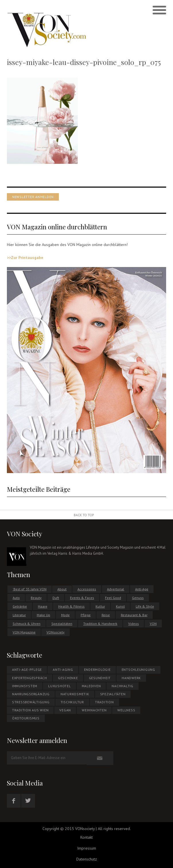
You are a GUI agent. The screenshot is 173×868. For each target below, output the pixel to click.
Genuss (138, 598)
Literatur (19, 615)
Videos (134, 624)
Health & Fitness (71, 606)
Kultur (100, 606)
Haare (43, 606)
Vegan (65, 710)
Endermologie (97, 670)
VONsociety (56, 632)
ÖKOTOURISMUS (26, 718)
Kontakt (87, 837)
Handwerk (131, 678)
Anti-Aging (63, 670)
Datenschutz (87, 859)
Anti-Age (142, 589)
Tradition (104, 702)
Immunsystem (25, 686)
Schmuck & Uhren (27, 624)
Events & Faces (82, 598)
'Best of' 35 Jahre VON (30, 589)
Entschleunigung (138, 670)
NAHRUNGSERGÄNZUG (31, 694)
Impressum (87, 848)
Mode (65, 615)
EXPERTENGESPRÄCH (30, 678)
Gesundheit (100, 678)
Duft (56, 598)
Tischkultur (72, 702)
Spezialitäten (62, 624)
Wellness (126, 710)
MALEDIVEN (91, 686)
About (62, 589)
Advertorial (116, 589)
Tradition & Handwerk (100, 624)
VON (153, 624)
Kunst (120, 606)
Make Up (43, 615)
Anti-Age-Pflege (27, 670)
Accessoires (87, 589)
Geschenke (68, 678)
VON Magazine (24, 632)
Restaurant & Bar (134, 615)
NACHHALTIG (123, 686)
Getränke (20, 606)
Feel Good (113, 598)
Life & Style (145, 606)
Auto (16, 598)
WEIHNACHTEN (94, 710)
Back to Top (84, 515)
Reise (106, 615)
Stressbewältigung (31, 702)
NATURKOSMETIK (75, 694)
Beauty (36, 598)
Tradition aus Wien (30, 710)
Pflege (86, 615)
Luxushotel (60, 686)
